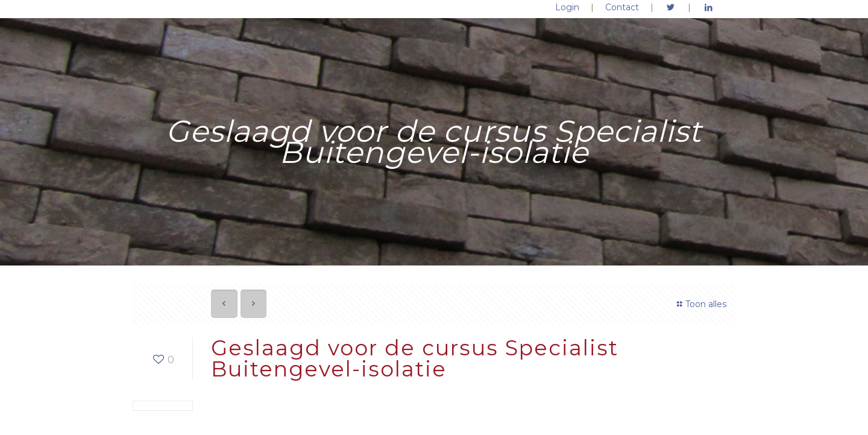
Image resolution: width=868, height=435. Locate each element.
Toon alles (700, 304)
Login (567, 7)
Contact (622, 7)
